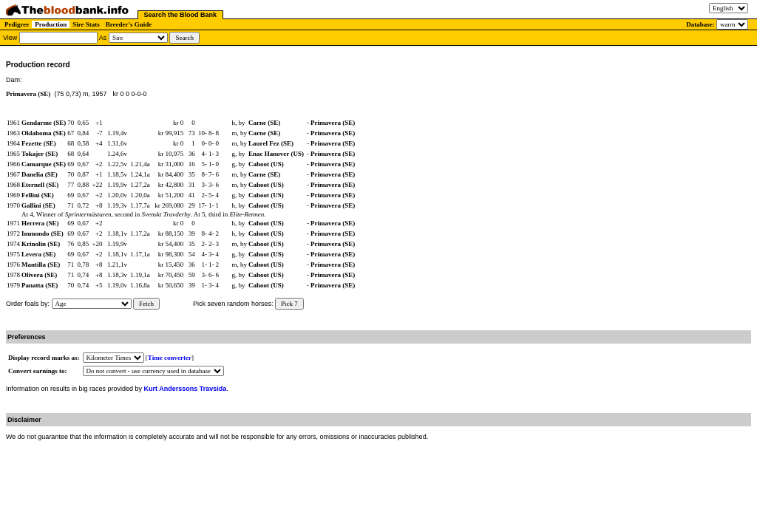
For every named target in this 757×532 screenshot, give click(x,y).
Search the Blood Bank (181, 15)
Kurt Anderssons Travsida (186, 389)
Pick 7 (289, 304)
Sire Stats (86, 24)
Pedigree (17, 24)
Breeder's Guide (129, 24)
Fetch (146, 304)
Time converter (170, 358)
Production (51, 24)
